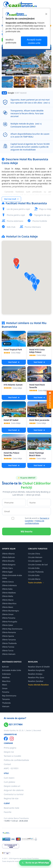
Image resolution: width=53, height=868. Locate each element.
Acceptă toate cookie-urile (34, 41)
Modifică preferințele (11, 41)
